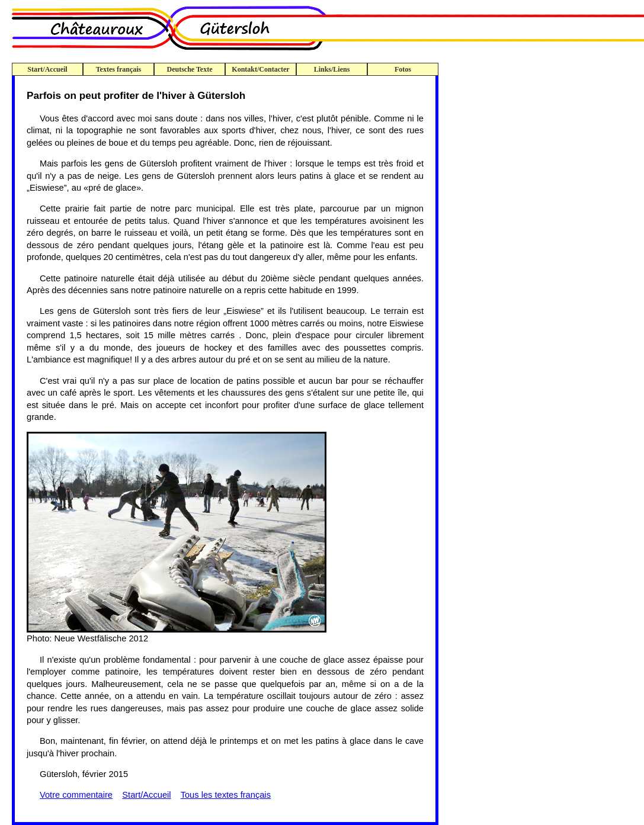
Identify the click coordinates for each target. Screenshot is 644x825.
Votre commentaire (76, 795)
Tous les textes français (226, 795)
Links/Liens (332, 69)
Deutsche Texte (190, 69)
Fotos (403, 69)
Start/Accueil (47, 69)
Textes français (119, 69)
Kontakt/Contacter (260, 69)
